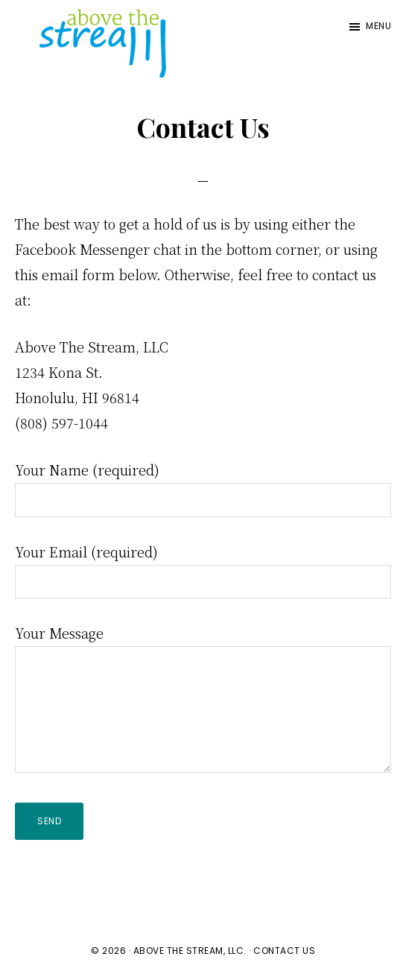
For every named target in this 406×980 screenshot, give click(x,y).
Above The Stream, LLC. (190, 951)
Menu (378, 26)
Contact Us (284, 951)
